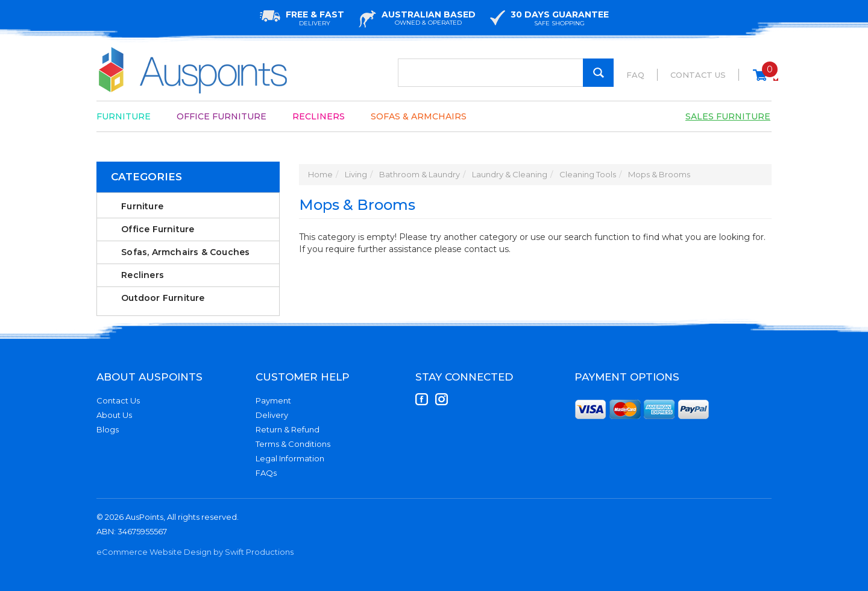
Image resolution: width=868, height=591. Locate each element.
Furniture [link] (142, 206)
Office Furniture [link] (158, 229)
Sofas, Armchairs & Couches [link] (185, 252)
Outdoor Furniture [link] (163, 298)
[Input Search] (506, 73)
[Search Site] (598, 73)
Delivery (272, 415)
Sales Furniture (728, 116)
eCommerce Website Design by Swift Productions (195, 552)
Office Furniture (222, 116)
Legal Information (290, 458)
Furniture (124, 116)
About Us (114, 415)
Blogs (108, 429)
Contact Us (698, 75)
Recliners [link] (143, 275)
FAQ (635, 75)
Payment (273, 400)
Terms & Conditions (293, 444)
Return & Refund (288, 429)
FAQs (266, 473)
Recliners (319, 116)
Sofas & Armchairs (419, 116)
